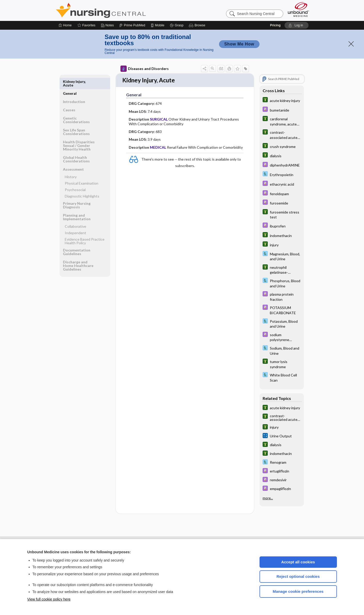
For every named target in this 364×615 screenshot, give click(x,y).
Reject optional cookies (298, 576)
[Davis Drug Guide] (282, 110)
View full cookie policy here (49, 599)
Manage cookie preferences (298, 591)
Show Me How (239, 44)
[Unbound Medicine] (298, 9)
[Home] (65, 25)
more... (268, 498)
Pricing (275, 25)
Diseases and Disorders (145, 69)
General (70, 81)
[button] (198, 25)
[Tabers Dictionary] (282, 100)
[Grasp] (177, 25)
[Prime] (132, 25)
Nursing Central (120, 10)
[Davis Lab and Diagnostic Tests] (282, 174)
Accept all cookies (298, 562)
